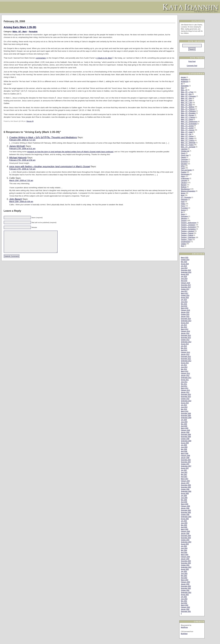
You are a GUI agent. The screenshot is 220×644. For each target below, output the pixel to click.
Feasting (184, 172)
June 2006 (184, 498)
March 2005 (185, 529)
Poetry (183, 202)
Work (182, 246)
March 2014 (185, 329)
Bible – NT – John (186, 98)
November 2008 (186, 437)
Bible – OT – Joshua (187, 136)
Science (183, 210)
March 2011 (185, 388)
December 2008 (186, 435)
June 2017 (184, 291)
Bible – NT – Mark (186, 105)
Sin (182, 212)
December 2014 (186, 319)
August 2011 (185, 380)
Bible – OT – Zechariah (188, 147)
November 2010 (186, 397)
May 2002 (184, 601)
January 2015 (185, 317)
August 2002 (185, 595)
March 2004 (185, 555)
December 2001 (186, 611)
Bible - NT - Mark (20, 32)
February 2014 (185, 331)
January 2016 (185, 312)
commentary (41, 58)
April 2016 (184, 306)
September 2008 (186, 441)
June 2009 (184, 422)
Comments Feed (192, 66)
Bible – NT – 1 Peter (187, 92)
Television (184, 218)
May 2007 (184, 475)
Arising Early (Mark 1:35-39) (20, 27)
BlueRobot (184, 634)
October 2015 (185, 314)
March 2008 (185, 453)
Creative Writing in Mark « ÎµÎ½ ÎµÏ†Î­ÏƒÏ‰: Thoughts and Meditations (43, 137)
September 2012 (186, 361)
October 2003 (185, 565)
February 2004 (185, 557)
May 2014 (184, 327)
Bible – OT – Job (186, 134)
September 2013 (186, 342)
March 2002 (185, 605)
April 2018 (184, 281)
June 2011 (184, 382)
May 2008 (184, 449)
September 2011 (186, 378)
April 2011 (184, 386)
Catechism (184, 149)
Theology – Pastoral (187, 233)
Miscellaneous (185, 189)
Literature (184, 183)
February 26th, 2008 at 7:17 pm (22, 140)
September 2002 (186, 593)
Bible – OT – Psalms (187, 145)
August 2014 (185, 323)
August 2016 (185, 298)
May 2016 (184, 304)
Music (183, 195)
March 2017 (185, 293)
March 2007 (185, 479)
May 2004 (184, 550)
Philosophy (184, 200)
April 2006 (184, 502)
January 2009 (185, 432)
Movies (183, 193)
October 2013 (185, 340)
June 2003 (184, 574)
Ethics (183, 166)
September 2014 (186, 321)
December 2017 (186, 285)
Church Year (185, 155)
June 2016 (184, 302)
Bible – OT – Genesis (188, 130)
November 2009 (186, 416)
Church (183, 153)
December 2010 (186, 394)
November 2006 (186, 487)
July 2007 (184, 470)
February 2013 (185, 352)
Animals (183, 77)
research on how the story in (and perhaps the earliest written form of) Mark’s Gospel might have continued (70, 152)
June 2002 (184, 599)
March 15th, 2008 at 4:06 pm (21, 201)
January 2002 (185, 609)
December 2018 (186, 270)
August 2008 (185, 443)
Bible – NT (184, 90)
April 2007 (184, 477)
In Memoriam (185, 178)
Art (182, 84)
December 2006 (186, 485)
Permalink (33, 32)
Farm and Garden (186, 170)
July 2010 (184, 405)
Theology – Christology (188, 225)
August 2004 (185, 544)
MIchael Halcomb (18, 158)
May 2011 (184, 384)
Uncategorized (185, 242)
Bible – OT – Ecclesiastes (189, 124)
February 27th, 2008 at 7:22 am (22, 169)
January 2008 (185, 458)
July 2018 (184, 276)
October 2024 (185, 260)
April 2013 (184, 350)
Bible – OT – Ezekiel (187, 128)
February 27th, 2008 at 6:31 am (22, 149)
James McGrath (17, 146)
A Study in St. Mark (104, 58)
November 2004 (186, 538)
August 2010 (185, 403)
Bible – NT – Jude (186, 100)
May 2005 (184, 525)
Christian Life (185, 151)
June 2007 (184, 472)
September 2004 (186, 542)
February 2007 (185, 481)
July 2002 (184, 597)
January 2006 (185, 508)
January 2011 (185, 392)
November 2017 (186, 287)
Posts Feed (192, 61)
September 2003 (186, 567)
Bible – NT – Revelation (188, 113)
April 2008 (184, 451)
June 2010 (184, 407)
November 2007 (186, 462)
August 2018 (185, 274)
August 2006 (185, 493)
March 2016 (185, 308)
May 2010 (184, 409)
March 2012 (185, 371)
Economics (184, 162)
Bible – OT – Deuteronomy (189, 122)
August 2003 (185, 569)
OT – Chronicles (186, 197)
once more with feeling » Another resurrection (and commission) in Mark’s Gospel (50, 167)
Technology (184, 216)
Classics (183, 157)
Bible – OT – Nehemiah (188, 143)
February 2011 (185, 390)
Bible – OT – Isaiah (187, 132)
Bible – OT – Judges (187, 138)
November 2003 (186, 563)
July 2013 (184, 346)
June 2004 (184, 548)
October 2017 (185, 289)
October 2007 (185, 464)
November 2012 (186, 359)
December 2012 (186, 357)
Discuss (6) (30, 121)
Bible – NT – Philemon (188, 109)
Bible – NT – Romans (188, 115)
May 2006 (184, 500)
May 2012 (184, 369)
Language (184, 181)
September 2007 (186, 466)
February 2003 (185, 582)
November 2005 (186, 512)
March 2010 (185, 411)
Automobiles (185, 86)
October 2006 (185, 489)
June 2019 (184, 268)
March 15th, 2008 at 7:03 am (21, 180)
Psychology (184, 208)
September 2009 (186, 418)
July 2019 (184, 266)
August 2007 (185, 468)
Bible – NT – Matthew (188, 107)
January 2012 (185, 376)
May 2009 (184, 424)
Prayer (183, 206)
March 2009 (185, 428)
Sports (183, 214)
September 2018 (186, 272)
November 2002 (186, 588)
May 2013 (184, 348)
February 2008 (185, 456)
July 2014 (184, 325)
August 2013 (185, 344)
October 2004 (185, 540)
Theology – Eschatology (188, 229)
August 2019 (185, 264)
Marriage (184, 185)
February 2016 (185, 310)
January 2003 (185, 584)
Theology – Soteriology (188, 237)
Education (184, 164)
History (183, 176)
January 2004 (185, 559)
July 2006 (184, 496)
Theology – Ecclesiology (188, 227)
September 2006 (186, 491)
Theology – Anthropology (189, 223)
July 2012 (184, 365)
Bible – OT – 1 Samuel (188, 117)
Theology (184, 221)
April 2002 (184, 603)
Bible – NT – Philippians (188, 111)
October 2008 (185, 439)
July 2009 (184, 420)
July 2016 (184, 300)
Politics (183, 204)
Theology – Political (187, 235)
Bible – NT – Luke (186, 103)
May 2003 (184, 576)
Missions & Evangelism (188, 191)
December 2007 (186, 460)
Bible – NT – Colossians (188, 96)
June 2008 (184, 447)
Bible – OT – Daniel (187, 119)
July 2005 (184, 521)
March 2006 (185, 504)
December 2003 (186, 561)
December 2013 (186, 335)
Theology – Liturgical (187, 231)
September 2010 (186, 401)
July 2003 (184, 571)
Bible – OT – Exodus (187, 126)
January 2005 (185, 534)
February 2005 (185, 531)
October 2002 (185, 590)
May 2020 (184, 262)
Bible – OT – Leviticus (188, 141)
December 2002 (186, 586)
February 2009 (185, 430)
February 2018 (185, 283)
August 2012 (185, 363)
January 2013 (185, 354)
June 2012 (184, 367)
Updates (183, 244)
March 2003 (185, 580)
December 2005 (186, 510)
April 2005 (184, 527)
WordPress (184, 627)
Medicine (184, 187)
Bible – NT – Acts (186, 94)
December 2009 (186, 413)
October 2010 (185, 399)
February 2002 (185, 607)
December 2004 (186, 536)
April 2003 (184, 578)
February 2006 (185, 506)
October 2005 (185, 515)
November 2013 (186, 338)
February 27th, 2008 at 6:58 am (22, 160)
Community (184, 159)
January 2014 (185, 333)
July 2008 (184, 445)
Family (183, 168)
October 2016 (185, 295)
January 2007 (185, 483)
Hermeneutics (185, 174)
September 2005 (186, 517)
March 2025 (185, 258)
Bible (182, 88)
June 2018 (184, 279)
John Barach (16, 199)
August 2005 (185, 519)
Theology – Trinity (186, 240)
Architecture (185, 82)
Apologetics (185, 79)
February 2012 (185, 373)
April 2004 (184, 552)
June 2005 (184, 523)
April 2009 (184, 426)
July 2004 (184, 546)
